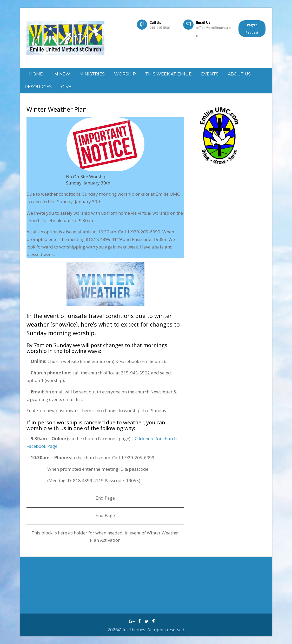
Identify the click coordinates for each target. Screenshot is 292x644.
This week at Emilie (168, 74)
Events (210, 74)
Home (36, 74)
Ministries (92, 74)
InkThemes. (135, 630)
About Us (239, 74)
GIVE (66, 87)
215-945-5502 (160, 28)
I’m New (61, 74)
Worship (125, 74)
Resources (38, 87)
